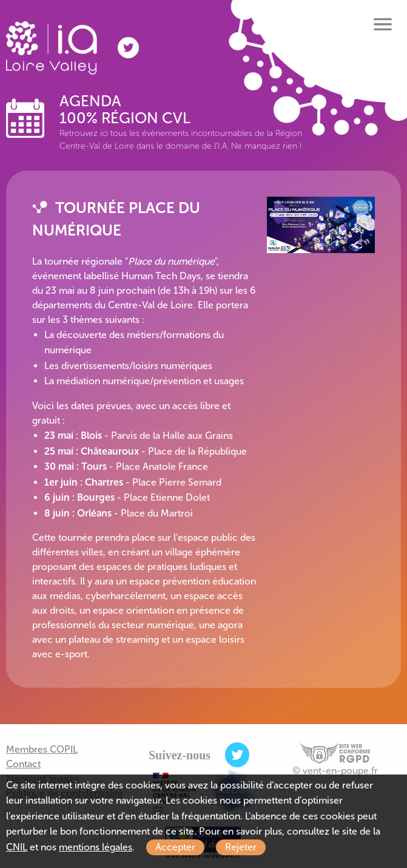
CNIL (17, 847)
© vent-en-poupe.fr (335, 771)
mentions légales (96, 847)
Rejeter (241, 847)
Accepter (175, 847)
